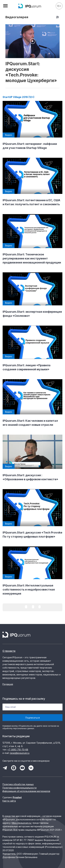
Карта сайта (9, 801)
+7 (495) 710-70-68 (18, 750)
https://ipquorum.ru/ (21, 823)
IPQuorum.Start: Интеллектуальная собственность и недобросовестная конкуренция (29, 589)
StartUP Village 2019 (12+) (18, 97)
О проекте (9, 651)
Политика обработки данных (18, 784)
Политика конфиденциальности (19, 788)
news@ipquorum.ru (20, 753)
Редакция (8, 684)
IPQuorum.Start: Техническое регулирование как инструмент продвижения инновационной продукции (32, 258)
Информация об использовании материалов (26, 791)
